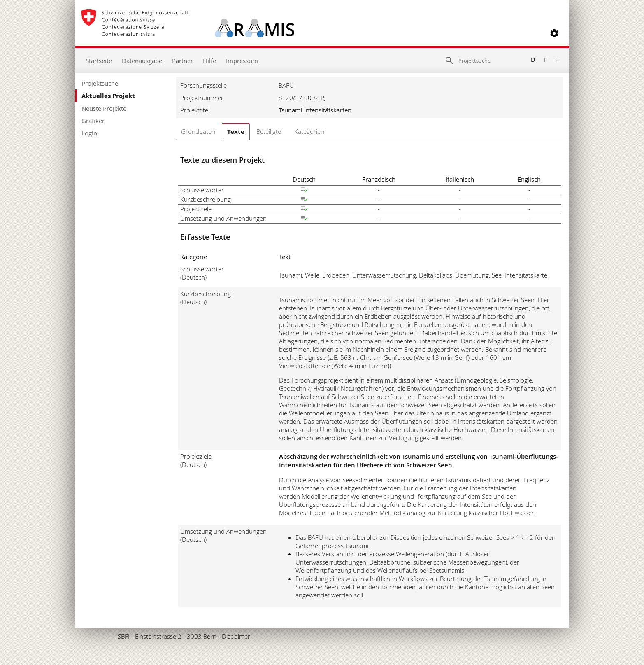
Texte (236, 132)
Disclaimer (236, 636)
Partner (183, 61)
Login (89, 133)
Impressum (242, 61)
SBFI (124, 636)
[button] (554, 33)
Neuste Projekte (104, 108)
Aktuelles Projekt (108, 96)
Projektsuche (100, 83)
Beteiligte (269, 131)
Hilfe (209, 61)
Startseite (99, 61)
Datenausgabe (142, 61)
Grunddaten (198, 131)
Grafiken (94, 121)
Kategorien (309, 131)
